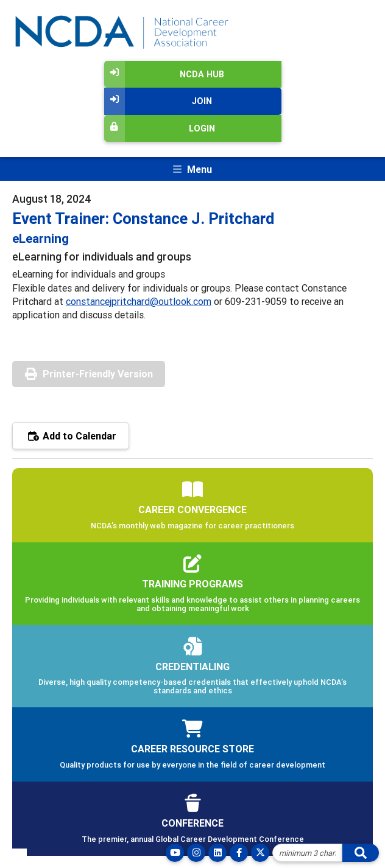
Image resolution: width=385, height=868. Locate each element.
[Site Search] (307, 853)
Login (160, 128)
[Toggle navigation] (192, 169)
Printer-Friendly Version (98, 374)
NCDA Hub (164, 74)
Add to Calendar (71, 436)
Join (158, 101)
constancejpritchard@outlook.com (139, 301)
